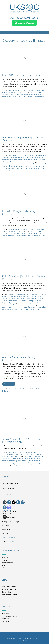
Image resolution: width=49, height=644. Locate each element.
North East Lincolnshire (10, 160)
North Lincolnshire (24, 160)
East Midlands (20, 156)
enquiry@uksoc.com (9, 538)
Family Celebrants (21, 90)
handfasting (13, 461)
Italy (18, 299)
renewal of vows (15, 97)
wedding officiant (40, 97)
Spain (42, 299)
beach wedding (39, 456)
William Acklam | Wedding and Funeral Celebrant (24, 139)
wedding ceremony (27, 97)
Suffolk (4, 301)
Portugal (29, 299)
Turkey (9, 301)
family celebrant (15, 95)
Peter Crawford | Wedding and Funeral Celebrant (24, 278)
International (32, 90)
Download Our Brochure (10, 616)
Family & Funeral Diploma (11, 483)
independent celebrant (28, 95)
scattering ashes (39, 463)
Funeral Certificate (8, 486)
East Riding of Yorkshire (33, 156)
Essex (4, 297)
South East (36, 299)
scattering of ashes (27, 168)
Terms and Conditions (9, 587)
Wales (4, 565)
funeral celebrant (35, 164)
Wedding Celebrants (15, 93)
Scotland (5, 560)
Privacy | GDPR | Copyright (11, 589)
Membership (6, 621)
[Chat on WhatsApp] (24, 25)
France (21, 297)
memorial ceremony (32, 166)
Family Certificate (8, 488)
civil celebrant (12, 164)
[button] (24, 33)
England (18, 389)
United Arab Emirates (38, 160)
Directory (12, 90)
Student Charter (7, 592)
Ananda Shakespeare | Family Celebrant (19, 359)
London (23, 299)
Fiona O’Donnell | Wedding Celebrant (23, 75)
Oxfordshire (25, 389)
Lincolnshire (39, 158)
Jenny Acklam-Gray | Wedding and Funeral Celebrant (22, 440)
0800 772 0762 (10, 542)
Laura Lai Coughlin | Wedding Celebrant (19, 213)
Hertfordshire (12, 299)
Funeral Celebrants (16, 158)
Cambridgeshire (20, 294)
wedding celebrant (8, 309)
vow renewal (6, 465)
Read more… (8, 384)
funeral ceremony (15, 305)
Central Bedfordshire (33, 294)
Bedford (11, 294)
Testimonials (6, 619)
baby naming (34, 93)
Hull (25, 158)
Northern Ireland (8, 563)
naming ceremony (15, 307)
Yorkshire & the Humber (24, 162)
